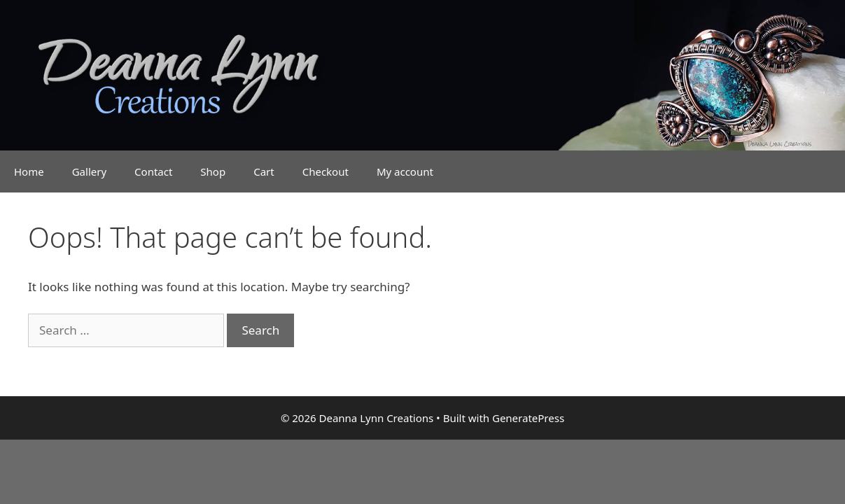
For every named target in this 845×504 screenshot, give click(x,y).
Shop (213, 171)
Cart (264, 171)
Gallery (89, 171)
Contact (153, 171)
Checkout (326, 171)
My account (405, 171)
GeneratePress (528, 418)
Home (29, 171)
